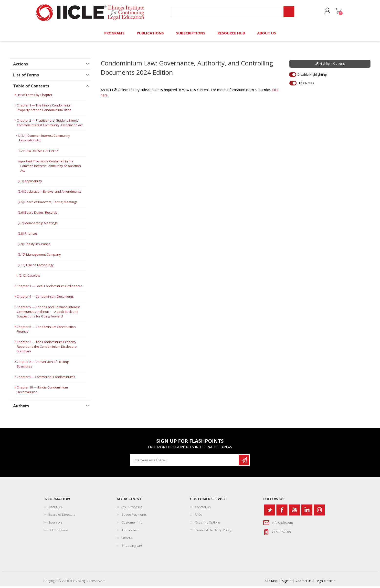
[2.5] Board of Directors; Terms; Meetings (47, 204)
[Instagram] (319, 512)
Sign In (287, 582)
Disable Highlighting (312, 76)
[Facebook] (282, 512)
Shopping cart (337, 12)
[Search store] (226, 13)
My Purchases (132, 509)
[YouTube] (294, 512)
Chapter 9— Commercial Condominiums (46, 378)
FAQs (199, 516)
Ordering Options (208, 524)
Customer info (132, 524)
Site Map (271, 582)
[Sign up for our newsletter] (185, 462)
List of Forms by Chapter (34, 96)
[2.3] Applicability (30, 183)
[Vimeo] (307, 512)
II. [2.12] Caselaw (28, 277)
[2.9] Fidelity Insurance (34, 246)
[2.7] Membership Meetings (38, 225)
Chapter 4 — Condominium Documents (45, 298)
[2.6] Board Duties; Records (37, 214)
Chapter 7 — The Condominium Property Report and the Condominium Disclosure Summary (47, 348)
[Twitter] (269, 512)
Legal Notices (326, 582)
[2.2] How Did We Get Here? (38, 152)
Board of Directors (62, 516)
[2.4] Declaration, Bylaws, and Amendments (49, 193)
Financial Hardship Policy (213, 532)
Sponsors (56, 524)
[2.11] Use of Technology (36, 267)
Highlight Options (332, 65)
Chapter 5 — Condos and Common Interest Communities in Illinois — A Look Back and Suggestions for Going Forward (48, 313)
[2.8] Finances (28, 235)
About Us (55, 509)
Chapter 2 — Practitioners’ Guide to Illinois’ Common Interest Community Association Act (50, 124)
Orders (127, 539)
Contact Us (203, 509)
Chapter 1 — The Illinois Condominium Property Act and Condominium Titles (45, 109)
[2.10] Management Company (39, 256)
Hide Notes (306, 84)
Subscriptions (58, 532)
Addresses (130, 532)
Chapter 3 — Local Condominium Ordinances (50, 288)
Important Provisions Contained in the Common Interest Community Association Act (49, 168)
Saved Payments (134, 516)
